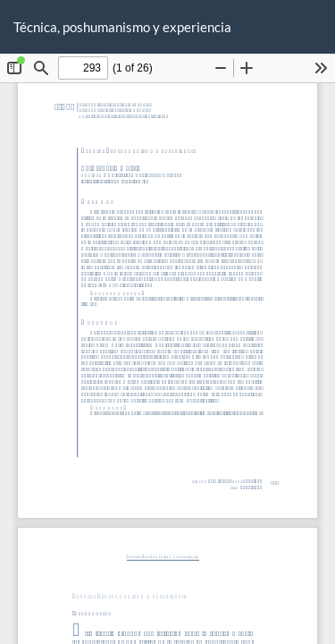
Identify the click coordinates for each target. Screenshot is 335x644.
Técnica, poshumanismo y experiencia (122, 27)
